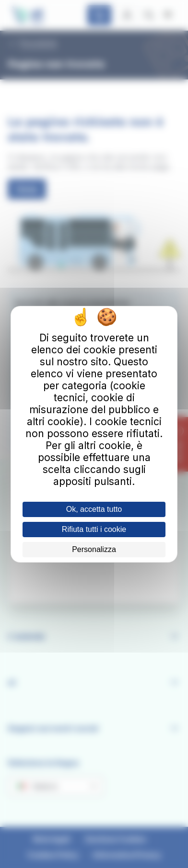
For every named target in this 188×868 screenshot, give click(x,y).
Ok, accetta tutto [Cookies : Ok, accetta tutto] (94, 509)
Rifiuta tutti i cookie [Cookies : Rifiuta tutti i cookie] (94, 529)
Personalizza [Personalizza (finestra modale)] (94, 549)
